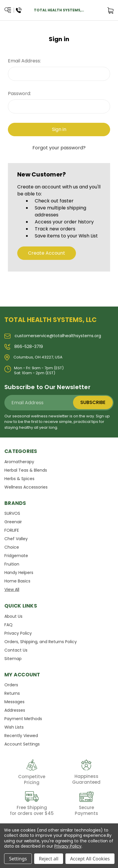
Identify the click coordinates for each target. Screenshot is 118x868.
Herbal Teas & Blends (26, 470)
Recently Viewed (21, 736)
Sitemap (13, 659)
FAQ (8, 625)
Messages (14, 702)
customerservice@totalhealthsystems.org (53, 336)
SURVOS (12, 513)
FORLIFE (12, 530)
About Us (13, 616)
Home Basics (17, 581)
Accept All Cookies (90, 859)
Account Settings (22, 744)
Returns (12, 693)
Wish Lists (14, 727)
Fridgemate (16, 556)
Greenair (13, 522)
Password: (19, 93)
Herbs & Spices (19, 479)
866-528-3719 (24, 346)
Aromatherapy (19, 462)
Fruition (12, 564)
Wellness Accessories (26, 487)
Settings (18, 859)
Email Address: (24, 61)
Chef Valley (16, 539)
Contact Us (16, 650)
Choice (12, 547)
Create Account (47, 253)
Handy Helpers (19, 573)
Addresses (15, 710)
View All (12, 589)
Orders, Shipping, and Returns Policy (41, 642)
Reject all (49, 859)
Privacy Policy (18, 633)
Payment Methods (23, 719)
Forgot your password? (59, 148)
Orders (11, 685)
